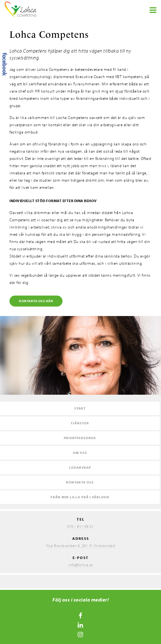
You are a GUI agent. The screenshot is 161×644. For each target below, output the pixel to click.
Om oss (80, 453)
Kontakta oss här (36, 301)
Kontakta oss (80, 482)
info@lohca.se (80, 565)
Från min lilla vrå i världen (80, 497)
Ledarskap (80, 467)
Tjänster (80, 423)
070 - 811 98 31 (80, 526)
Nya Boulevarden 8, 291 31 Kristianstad (80, 545)
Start (80, 408)
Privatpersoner (80, 438)
